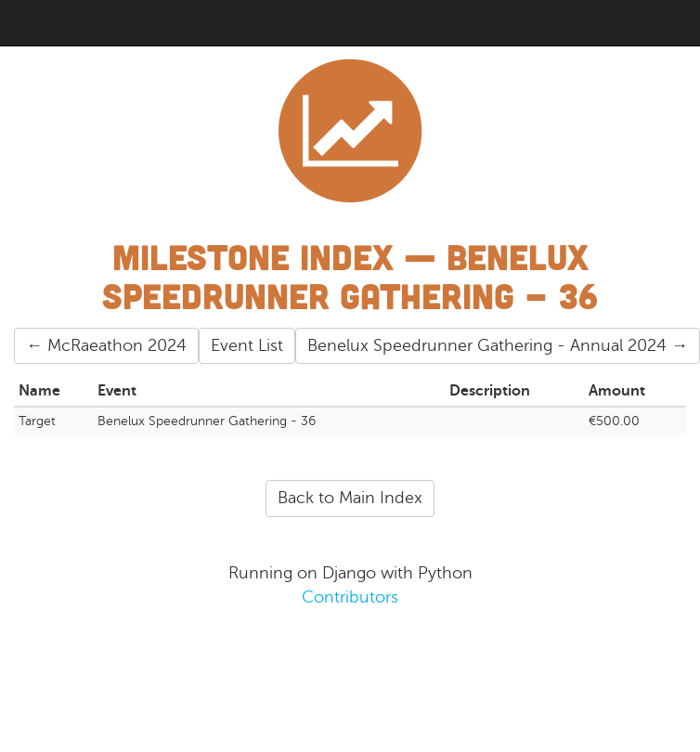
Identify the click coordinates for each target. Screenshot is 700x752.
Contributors (350, 597)
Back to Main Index (350, 498)
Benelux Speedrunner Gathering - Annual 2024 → (498, 345)
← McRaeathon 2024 (106, 345)
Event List (247, 345)
